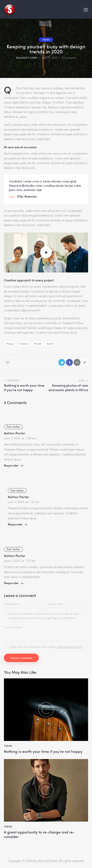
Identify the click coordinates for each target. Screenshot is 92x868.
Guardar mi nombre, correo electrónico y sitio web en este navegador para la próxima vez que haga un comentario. (44, 616)
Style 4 (50, 343)
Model (38, 343)
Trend (46, 40)
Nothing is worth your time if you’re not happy (43, 751)
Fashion (24, 343)
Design (10, 343)
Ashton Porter (15, 433)
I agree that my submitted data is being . (46, 647)
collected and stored (69, 647)
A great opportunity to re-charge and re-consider (39, 834)
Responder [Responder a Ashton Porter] (11, 465)
